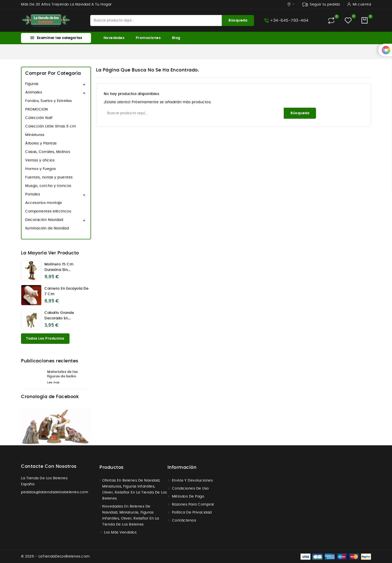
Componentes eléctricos (48, 211)
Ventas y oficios (40, 160)
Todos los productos (45, 339)
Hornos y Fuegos (41, 169)
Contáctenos (184, 521)
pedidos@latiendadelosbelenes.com (54, 492)
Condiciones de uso (190, 489)
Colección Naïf (39, 118)
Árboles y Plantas (41, 143)
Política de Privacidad (192, 513)
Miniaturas (35, 135)
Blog (176, 38)
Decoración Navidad (44, 220)
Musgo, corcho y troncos (48, 186)
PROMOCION (37, 109)
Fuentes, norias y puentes (49, 177)
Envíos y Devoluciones (192, 481)
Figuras (32, 84)
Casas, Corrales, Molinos (48, 152)
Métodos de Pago (188, 497)
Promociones (148, 38)
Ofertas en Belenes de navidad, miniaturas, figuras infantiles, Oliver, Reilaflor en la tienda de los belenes (135, 490)
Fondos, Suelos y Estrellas (48, 101)
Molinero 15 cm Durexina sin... (59, 267)
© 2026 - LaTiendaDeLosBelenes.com (55, 557)
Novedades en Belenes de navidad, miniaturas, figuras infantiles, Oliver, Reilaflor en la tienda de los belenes (131, 516)
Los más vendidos (120, 533)
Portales (33, 194)
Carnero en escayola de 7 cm (66, 291)
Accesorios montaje (44, 203)
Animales (34, 92)
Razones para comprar (193, 505)
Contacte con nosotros (49, 467)
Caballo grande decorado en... (59, 316)
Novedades (114, 38)
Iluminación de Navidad (47, 228)
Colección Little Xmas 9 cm (50, 126)
